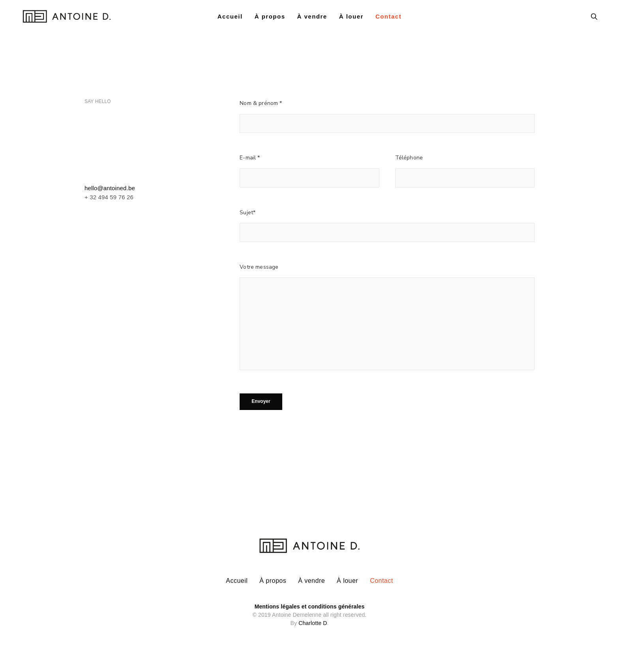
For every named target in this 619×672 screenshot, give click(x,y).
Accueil (230, 19)
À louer (351, 19)
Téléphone (409, 158)
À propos (270, 19)
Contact (388, 19)
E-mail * (250, 158)
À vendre (312, 19)
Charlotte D (313, 620)
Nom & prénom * (261, 103)
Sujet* (248, 212)
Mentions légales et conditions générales (310, 604)
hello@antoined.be (110, 188)
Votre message (259, 267)
